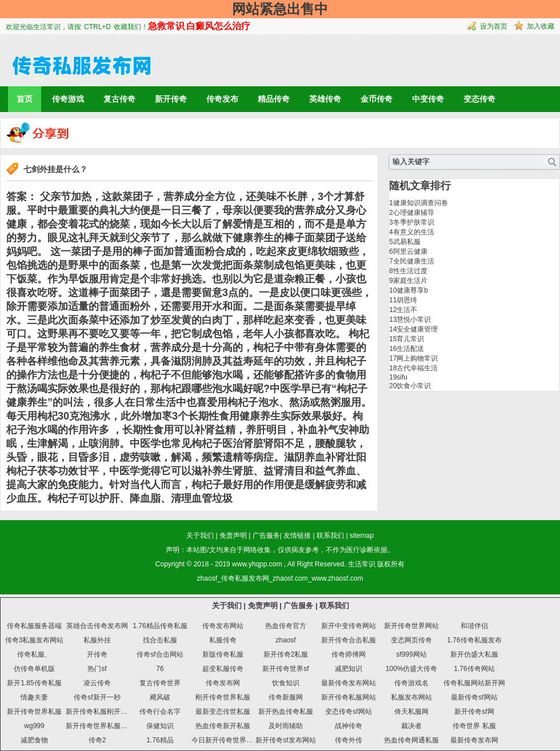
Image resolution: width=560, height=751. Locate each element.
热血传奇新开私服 (223, 726)
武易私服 (407, 242)
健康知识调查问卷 (421, 203)
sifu (402, 377)
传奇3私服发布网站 (35, 640)
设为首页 (494, 26)
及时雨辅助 (286, 726)
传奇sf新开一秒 (97, 697)
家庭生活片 (410, 281)
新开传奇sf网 (474, 712)
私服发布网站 (411, 697)
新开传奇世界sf (285, 669)
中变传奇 (428, 99)
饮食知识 (286, 683)
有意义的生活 (414, 232)
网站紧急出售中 (280, 9)
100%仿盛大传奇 (412, 669)
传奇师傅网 (349, 654)
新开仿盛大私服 (474, 654)
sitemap (362, 536)
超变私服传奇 (223, 669)
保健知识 (160, 726)
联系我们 (330, 536)
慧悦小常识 (414, 319)
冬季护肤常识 (414, 222)
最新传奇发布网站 (349, 683)
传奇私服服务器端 (34, 626)
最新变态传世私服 (223, 712)
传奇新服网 (286, 697)
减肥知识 (349, 669)
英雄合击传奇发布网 (97, 626)
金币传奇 (377, 99)
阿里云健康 (410, 251)
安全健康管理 (417, 329)
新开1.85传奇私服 (34, 683)
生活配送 (410, 349)
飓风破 (160, 697)
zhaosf (285, 640)
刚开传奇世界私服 (223, 697)
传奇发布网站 (223, 626)
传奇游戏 (68, 99)
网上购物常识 (417, 358)
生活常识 (362, 564)
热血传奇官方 (286, 626)
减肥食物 (34, 740)
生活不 (407, 310)
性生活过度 (410, 271)
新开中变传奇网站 (349, 626)
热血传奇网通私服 (411, 740)
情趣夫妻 (34, 697)
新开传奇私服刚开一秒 (100, 712)
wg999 (34, 726)
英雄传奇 (325, 99)
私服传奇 (223, 640)
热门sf (97, 669)
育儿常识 (410, 339)
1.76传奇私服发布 (474, 640)
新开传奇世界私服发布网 (103, 726)
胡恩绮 (407, 300)
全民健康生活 (414, 261)
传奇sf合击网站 (160, 654)
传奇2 (97, 740)
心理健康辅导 (414, 213)
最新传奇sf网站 (474, 697)
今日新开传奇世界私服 (226, 740)
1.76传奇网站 (474, 669)
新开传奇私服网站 (349, 697)
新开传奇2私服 (286, 654)
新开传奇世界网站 (411, 626)
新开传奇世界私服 (34, 712)
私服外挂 (97, 640)
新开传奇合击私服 (349, 640)
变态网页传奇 (411, 640)
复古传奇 (119, 99)
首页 (25, 99)
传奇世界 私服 (474, 726)
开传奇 (97, 654)
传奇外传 (349, 740)
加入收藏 (541, 26)
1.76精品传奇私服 (160, 626)
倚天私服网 (411, 712)
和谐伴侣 (474, 626)
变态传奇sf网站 (348, 712)
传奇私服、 (34, 654)
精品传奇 (274, 99)
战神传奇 (349, 726)
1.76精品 (160, 740)
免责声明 (233, 536)
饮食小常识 (414, 386)
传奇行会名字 (160, 712)
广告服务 (266, 536)
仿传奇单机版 (34, 669)
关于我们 (200, 536)
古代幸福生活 (417, 368)
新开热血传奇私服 (286, 712)
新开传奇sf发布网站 (285, 740)
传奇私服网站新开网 (474, 683)
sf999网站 (411, 654)
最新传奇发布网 (474, 740)
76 (160, 669)
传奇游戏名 (411, 683)
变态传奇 (479, 99)
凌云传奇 (97, 683)
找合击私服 (160, 640)
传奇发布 (222, 99)
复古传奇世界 (160, 683)
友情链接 (297, 536)
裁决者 (411, 726)
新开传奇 (171, 99)
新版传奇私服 (223, 654)
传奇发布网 (223, 683)
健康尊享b (412, 290)
